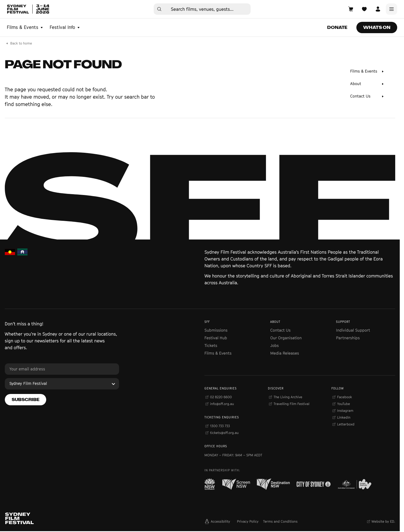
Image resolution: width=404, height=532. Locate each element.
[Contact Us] (367, 96)
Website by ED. (383, 521)
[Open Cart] (351, 9)
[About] (367, 84)
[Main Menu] (392, 9)
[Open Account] (378, 9)
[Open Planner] (364, 9)
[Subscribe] (26, 400)
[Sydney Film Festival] (62, 384)
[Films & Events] (367, 71)
